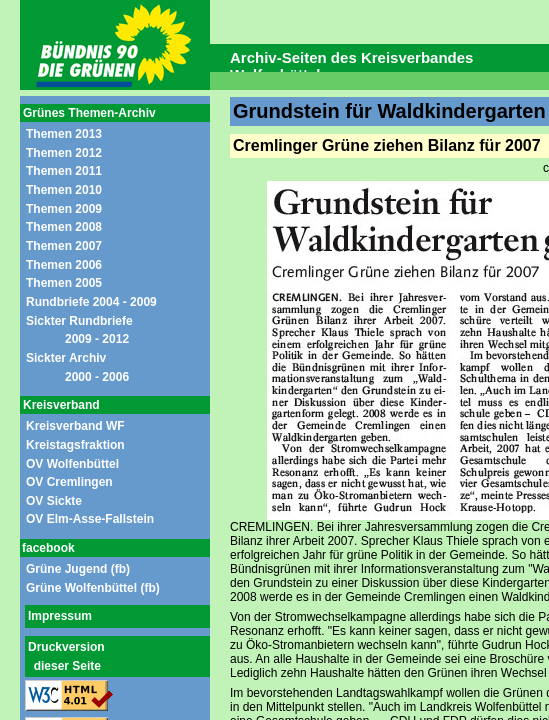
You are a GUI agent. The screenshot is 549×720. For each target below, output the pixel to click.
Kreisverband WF (75, 426)
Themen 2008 (64, 227)
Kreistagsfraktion (75, 445)
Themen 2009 (64, 209)
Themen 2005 (64, 283)
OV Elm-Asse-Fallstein (90, 519)
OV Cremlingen (69, 482)
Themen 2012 (64, 153)
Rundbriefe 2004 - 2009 (91, 302)
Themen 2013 (64, 134)
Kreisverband (61, 405)
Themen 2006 (64, 265)
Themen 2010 (64, 190)
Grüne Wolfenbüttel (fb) (93, 588)
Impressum (60, 616)
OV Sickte (54, 501)
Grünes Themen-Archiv (89, 113)
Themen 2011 (64, 171)
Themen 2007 (64, 246)
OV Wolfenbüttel (72, 464)
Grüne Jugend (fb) (78, 569)
